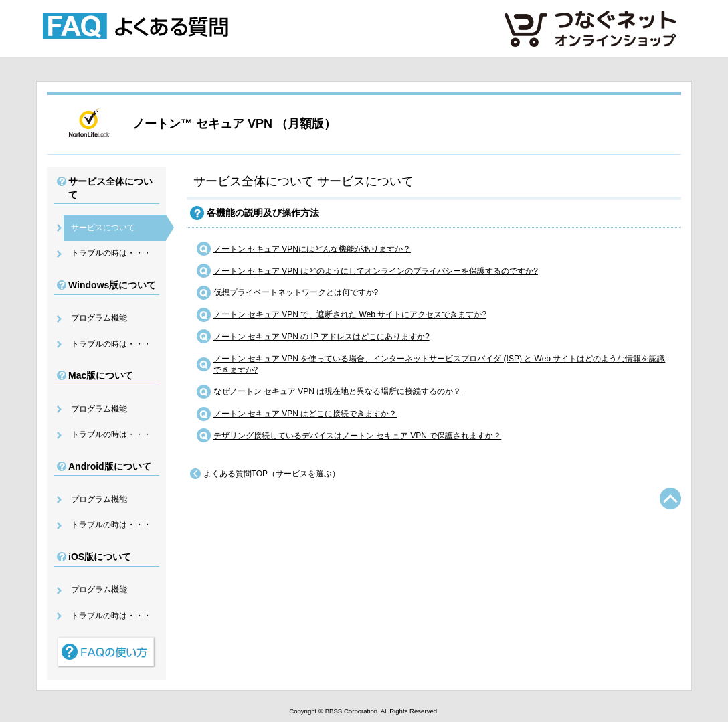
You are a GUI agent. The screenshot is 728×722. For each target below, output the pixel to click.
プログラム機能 (99, 318)
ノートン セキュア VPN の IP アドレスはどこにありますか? (322, 337)
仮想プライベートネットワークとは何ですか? (296, 292)
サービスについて (103, 228)
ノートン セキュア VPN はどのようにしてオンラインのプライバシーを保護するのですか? (376, 271)
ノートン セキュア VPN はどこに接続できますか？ (305, 414)
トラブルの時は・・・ (111, 253)
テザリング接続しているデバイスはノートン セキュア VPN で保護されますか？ (358, 436)
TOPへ (670, 499)
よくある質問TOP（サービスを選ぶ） (272, 474)
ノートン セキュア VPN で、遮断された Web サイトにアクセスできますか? (350, 314)
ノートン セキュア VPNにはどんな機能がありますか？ (312, 249)
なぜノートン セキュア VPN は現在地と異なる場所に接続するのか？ (338, 391)
